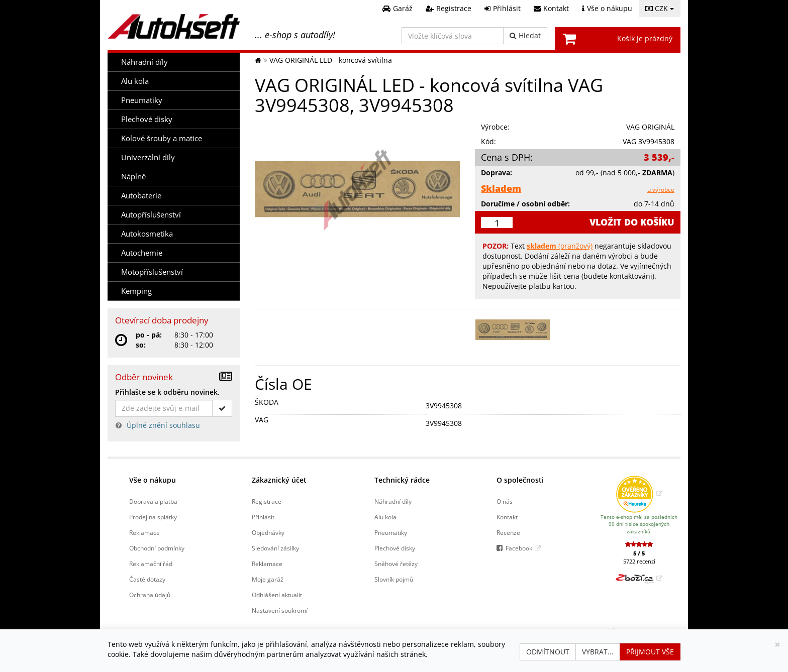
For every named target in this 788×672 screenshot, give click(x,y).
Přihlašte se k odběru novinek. (167, 392)
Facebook (519, 548)
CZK (660, 8)
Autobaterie (141, 196)
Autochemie (142, 253)
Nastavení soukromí (280, 610)
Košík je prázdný (645, 38)
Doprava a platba (153, 501)
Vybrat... (598, 652)
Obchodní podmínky (157, 548)
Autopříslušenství (151, 215)
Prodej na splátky (153, 517)
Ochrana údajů (150, 595)
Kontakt (507, 517)
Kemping (136, 291)
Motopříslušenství (152, 272)
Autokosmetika (147, 234)
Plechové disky (147, 119)
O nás (505, 501)
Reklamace (144, 532)
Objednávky (268, 532)
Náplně (133, 177)
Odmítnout (548, 652)
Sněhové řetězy (396, 564)
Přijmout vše (650, 652)
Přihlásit (263, 517)
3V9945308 (444, 406)
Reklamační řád (151, 564)
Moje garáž (268, 579)
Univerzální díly (148, 157)
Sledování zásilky (275, 548)
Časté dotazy (147, 579)
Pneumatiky (142, 100)
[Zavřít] (777, 645)
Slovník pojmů (394, 579)
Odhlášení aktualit (277, 595)
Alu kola (135, 81)
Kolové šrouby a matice (162, 138)
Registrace (267, 501)
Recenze (508, 532)
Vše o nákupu (153, 480)
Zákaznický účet (279, 480)
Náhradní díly (144, 62)
